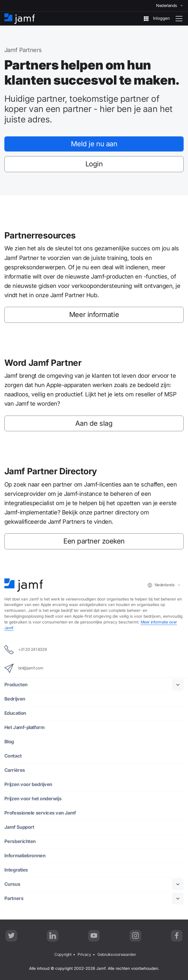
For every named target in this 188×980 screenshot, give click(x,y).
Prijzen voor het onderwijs (33, 798)
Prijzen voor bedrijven (28, 784)
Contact (13, 756)
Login (94, 164)
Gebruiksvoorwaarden (117, 954)
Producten (16, 684)
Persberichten (20, 841)
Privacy (84, 954)
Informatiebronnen (25, 855)
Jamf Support (20, 827)
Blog (9, 741)
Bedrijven (15, 699)
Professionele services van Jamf (41, 813)
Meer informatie (94, 315)
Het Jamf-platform (25, 727)
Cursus (12, 884)
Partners (14, 898)
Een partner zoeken (94, 542)
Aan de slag (94, 424)
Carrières (15, 770)
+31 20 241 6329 (26, 649)
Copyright (63, 954)
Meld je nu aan (94, 144)
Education (15, 713)
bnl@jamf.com (24, 668)
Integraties (16, 870)
